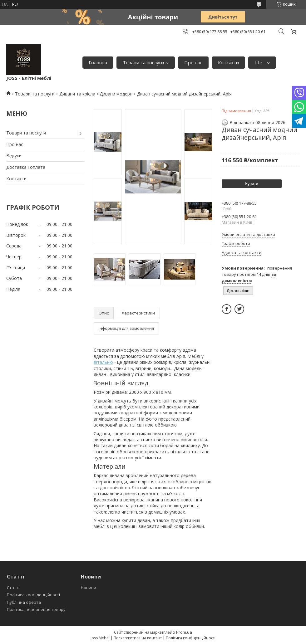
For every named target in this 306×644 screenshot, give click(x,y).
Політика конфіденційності (33, 595)
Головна (98, 62)
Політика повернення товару (36, 609)
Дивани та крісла (77, 94)
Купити (252, 184)
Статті (13, 588)
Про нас (193, 62)
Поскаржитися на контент (138, 638)
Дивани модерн (116, 94)
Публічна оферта (24, 602)
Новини (89, 588)
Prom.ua (184, 632)
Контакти (228, 62)
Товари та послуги (143, 62)
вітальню (103, 362)
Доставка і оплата (26, 167)
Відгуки (14, 156)
